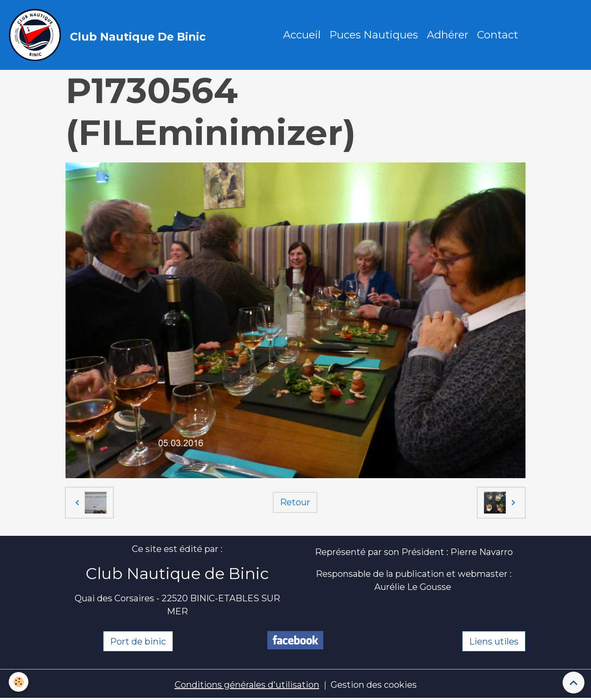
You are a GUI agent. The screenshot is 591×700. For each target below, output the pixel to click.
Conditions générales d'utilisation (247, 685)
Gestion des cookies (374, 685)
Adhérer (448, 35)
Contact (498, 35)
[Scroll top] (574, 683)
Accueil (302, 35)
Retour (295, 502)
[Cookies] (19, 682)
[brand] (109, 35)
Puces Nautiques (374, 35)
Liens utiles (494, 641)
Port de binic (138, 641)
